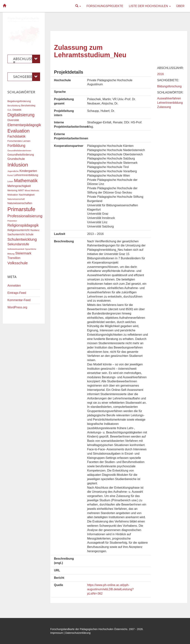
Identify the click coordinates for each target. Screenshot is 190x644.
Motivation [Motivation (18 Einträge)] (13, 195)
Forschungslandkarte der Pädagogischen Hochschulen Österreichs (89, 629)
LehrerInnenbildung (170, 103)
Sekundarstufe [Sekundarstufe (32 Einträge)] (18, 244)
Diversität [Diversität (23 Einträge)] (13, 120)
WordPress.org (17, 307)
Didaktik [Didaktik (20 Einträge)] (17, 110)
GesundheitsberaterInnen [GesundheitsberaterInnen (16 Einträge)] (19, 151)
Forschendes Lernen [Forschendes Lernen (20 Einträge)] (19, 141)
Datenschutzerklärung (78, 633)
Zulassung (164, 107)
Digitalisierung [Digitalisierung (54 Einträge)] (21, 115)
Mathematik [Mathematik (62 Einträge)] (26, 181)
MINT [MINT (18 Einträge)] (21, 191)
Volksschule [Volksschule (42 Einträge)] (18, 263)
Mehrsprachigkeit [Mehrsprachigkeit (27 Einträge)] (19, 186)
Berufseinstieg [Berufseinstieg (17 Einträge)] (28, 106)
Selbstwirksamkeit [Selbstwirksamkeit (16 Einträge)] (16, 249)
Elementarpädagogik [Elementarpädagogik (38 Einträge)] (24, 125)
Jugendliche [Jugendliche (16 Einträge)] (13, 171)
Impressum (57, 633)
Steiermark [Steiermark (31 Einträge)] (23, 253)
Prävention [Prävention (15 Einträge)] (12, 221)
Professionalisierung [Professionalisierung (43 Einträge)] (25, 216)
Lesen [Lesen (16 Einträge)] (10, 181)
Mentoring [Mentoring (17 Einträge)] (12, 191)
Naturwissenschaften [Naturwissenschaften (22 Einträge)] (20, 203)
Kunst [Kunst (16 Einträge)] (10, 175)
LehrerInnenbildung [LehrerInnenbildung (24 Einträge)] (26, 175)
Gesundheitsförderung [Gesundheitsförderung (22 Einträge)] (21, 155)
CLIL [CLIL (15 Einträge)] (10, 110)
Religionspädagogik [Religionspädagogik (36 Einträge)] (23, 225)
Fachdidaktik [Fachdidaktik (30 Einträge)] (17, 136)
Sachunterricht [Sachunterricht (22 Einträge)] (16, 234)
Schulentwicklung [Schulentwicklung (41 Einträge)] (22, 239)
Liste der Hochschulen (150, 6)
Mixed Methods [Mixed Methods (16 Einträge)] (32, 191)
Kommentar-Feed (19, 300)
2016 (160, 74)
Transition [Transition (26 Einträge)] (14, 258)
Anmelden (14, 286)
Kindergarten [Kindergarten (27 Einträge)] (28, 171)
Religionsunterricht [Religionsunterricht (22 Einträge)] (18, 230)
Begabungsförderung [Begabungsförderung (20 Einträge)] (19, 101)
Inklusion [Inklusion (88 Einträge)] (18, 165)
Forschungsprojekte (105, 6)
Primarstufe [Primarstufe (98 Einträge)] (21, 209)
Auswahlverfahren (169, 98)
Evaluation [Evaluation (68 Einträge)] (19, 131)
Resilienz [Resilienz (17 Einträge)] (35, 230)
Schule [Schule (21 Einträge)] (29, 234)
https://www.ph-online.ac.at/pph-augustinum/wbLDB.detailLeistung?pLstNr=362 (110, 589)
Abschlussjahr (27, 59)
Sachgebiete (27, 77)
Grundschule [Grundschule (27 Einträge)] (16, 159)
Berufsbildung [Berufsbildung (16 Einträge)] (14, 106)
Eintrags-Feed (17, 293)
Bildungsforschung (169, 86)
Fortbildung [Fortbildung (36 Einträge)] (16, 146)
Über (180, 6)
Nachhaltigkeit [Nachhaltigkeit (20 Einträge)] (27, 195)
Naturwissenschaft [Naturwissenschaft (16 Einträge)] (16, 199)
